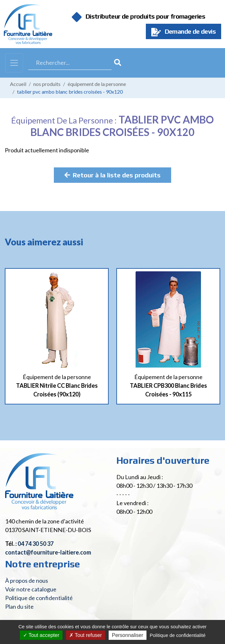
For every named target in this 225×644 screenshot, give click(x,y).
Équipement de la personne (97, 84)
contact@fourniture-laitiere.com (48, 552)
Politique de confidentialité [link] (178, 635)
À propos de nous (27, 580)
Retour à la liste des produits (113, 175)
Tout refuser (86, 635)
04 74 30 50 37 (36, 544)
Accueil (18, 84)
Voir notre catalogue (31, 589)
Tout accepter (41, 635)
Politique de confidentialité (39, 598)
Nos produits (47, 84)
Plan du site (19, 606)
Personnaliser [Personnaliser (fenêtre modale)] (128, 635)
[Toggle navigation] (14, 63)
